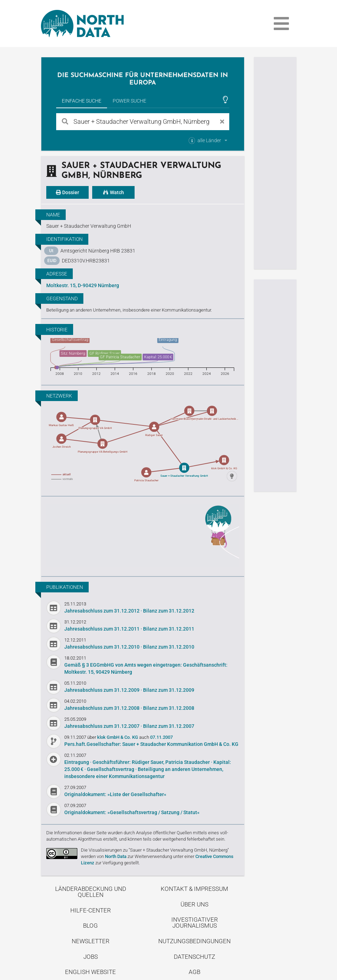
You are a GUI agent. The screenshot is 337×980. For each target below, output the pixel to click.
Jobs (91, 957)
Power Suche (129, 101)
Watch (113, 192)
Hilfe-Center (91, 910)
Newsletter (91, 941)
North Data (116, 856)
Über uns (194, 904)
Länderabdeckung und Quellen (91, 892)
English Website (90, 972)
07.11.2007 (161, 737)
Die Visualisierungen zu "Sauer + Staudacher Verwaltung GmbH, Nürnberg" (155, 850)
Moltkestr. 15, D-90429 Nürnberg (83, 285)
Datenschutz (194, 957)
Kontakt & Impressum (194, 889)
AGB (194, 972)
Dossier (67, 192)
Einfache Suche (82, 101)
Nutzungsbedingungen (194, 941)
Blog (90, 926)
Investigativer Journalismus (195, 923)
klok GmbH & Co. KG (118, 737)
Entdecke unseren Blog (143, 535)
